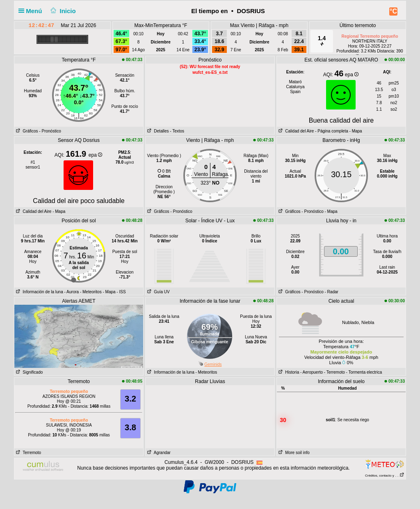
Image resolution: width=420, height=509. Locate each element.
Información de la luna (39, 292)
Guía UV (158, 292)
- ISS (121, 292)
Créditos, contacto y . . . (385, 476)
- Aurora (72, 292)
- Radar (332, 292)
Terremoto (28, 453)
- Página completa (332, 131)
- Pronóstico (50, 131)
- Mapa (355, 131)
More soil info (293, 453)
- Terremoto (334, 372)
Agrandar (158, 453)
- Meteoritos (91, 292)
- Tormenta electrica (364, 372)
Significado (29, 372)
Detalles (157, 131)
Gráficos (26, 131)
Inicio (62, 11)
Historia (288, 372)
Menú (32, 11)
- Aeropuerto (312, 372)
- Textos (177, 131)
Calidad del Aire (295, 131)
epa (352, 75)
